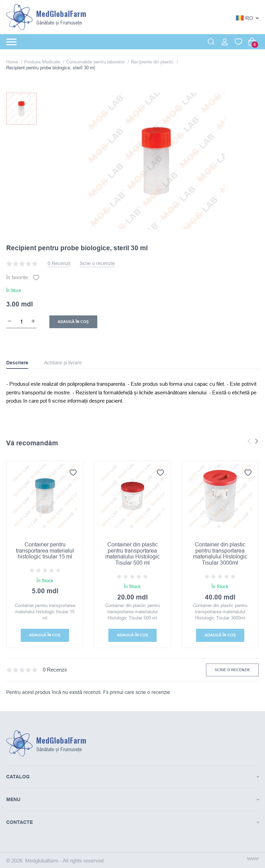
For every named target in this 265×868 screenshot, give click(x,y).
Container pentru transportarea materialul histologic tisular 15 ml (45, 550)
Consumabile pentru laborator (96, 62)
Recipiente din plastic (153, 62)
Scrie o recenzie (97, 263)
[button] (257, 442)
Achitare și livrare (63, 363)
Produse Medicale (43, 62)
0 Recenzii (59, 263)
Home (13, 62)
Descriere (17, 363)
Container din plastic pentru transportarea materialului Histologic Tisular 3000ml (220, 553)
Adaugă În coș (73, 322)
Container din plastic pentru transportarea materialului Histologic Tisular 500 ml (132, 553)
